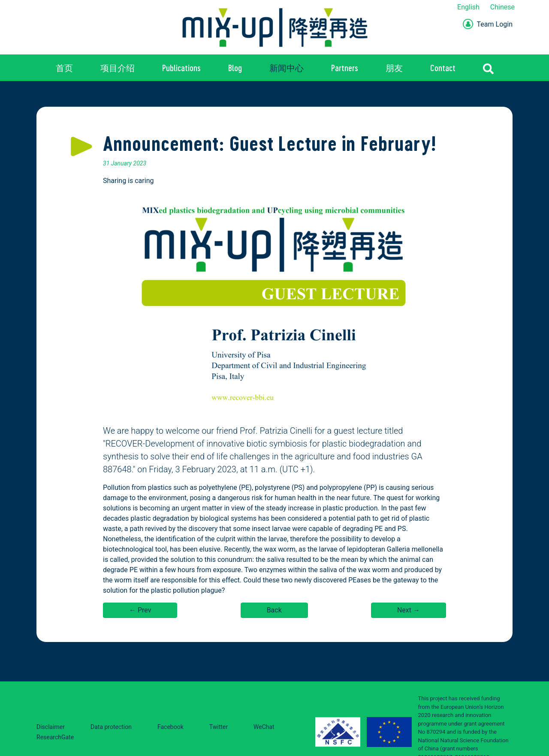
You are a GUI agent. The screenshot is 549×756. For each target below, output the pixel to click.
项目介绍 (118, 68)
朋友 (394, 68)
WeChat (264, 727)
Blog (235, 68)
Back (274, 610)
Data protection (111, 727)
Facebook (170, 727)
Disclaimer (51, 727)
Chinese (502, 7)
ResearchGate (55, 737)
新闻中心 (287, 68)
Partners (345, 68)
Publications (181, 68)
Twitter (219, 727)
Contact (443, 68)
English (468, 7)
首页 (64, 68)
